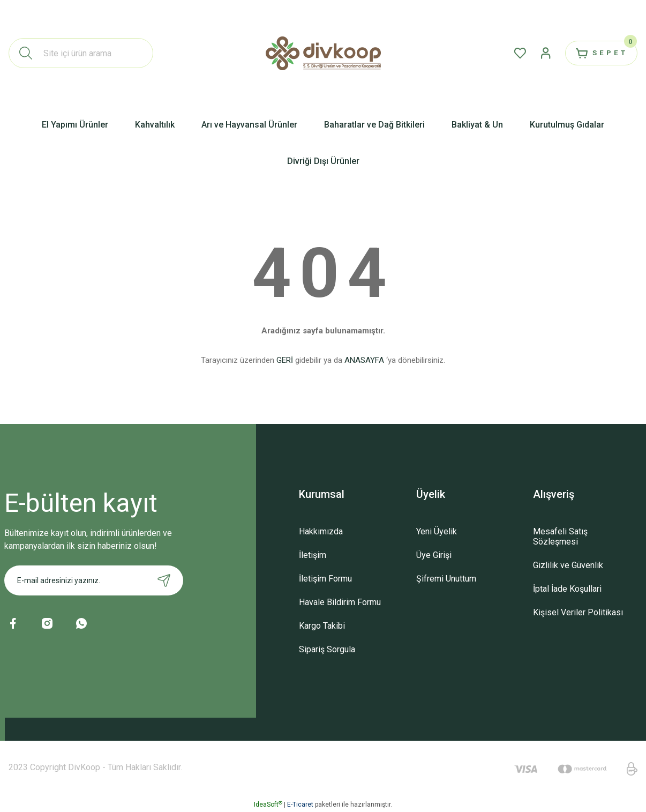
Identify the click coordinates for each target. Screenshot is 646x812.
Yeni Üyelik (437, 531)
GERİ (285, 360)
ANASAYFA (364, 360)
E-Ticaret (300, 804)
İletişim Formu (325, 579)
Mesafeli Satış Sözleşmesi (560, 537)
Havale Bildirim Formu (340, 602)
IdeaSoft (268, 804)
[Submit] (164, 580)
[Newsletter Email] (94, 580)
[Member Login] (537, 53)
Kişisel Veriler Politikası (578, 612)
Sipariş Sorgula (327, 649)
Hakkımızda (321, 531)
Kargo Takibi (322, 626)
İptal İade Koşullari (567, 589)
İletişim (313, 555)
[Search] (81, 53)
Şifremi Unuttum (446, 579)
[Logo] (323, 53)
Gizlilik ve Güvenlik (568, 565)
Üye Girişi (434, 555)
